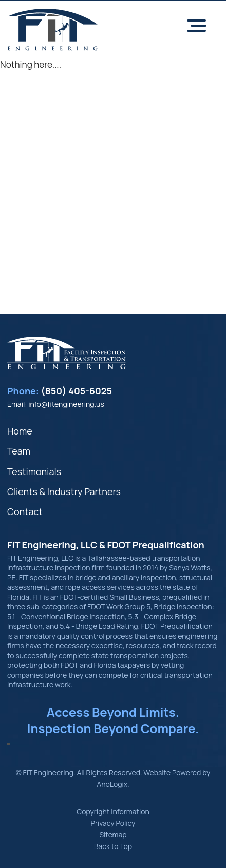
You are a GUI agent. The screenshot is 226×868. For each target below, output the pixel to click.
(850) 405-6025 (77, 391)
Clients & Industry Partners (64, 491)
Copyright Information (113, 811)
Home (20, 431)
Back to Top (113, 846)
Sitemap (113, 834)
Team (19, 451)
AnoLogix (112, 784)
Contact (25, 511)
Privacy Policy (113, 823)
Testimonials (34, 471)
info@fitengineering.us (66, 404)
